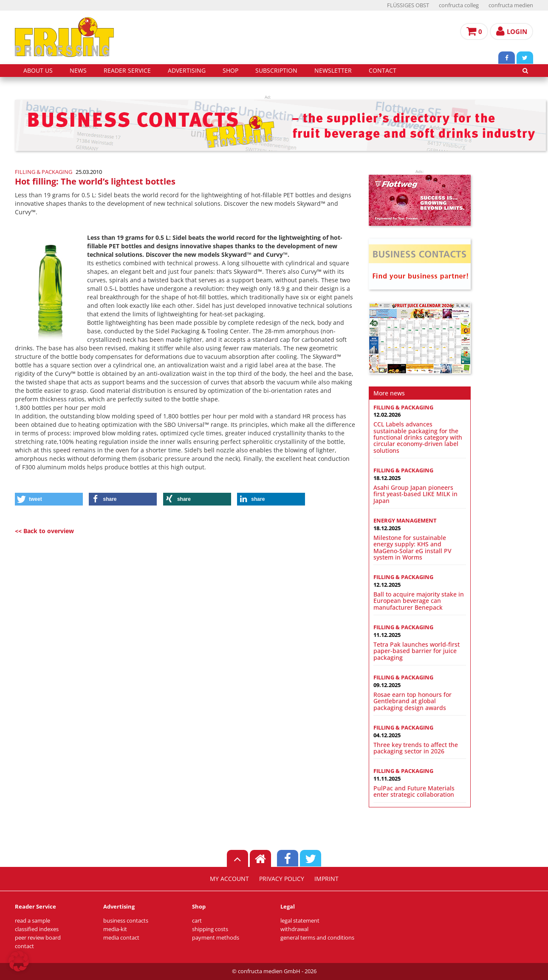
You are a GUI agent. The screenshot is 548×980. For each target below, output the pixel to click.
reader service (127, 71)
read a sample (32, 921)
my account (229, 879)
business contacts (126, 921)
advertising (187, 71)
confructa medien (511, 5)
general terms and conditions (317, 938)
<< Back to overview (44, 531)
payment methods (216, 938)
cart (197, 921)
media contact (121, 938)
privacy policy (282, 879)
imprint (326, 879)
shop (230, 71)
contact (383, 71)
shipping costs (210, 929)
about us (38, 71)
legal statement (300, 921)
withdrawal (294, 929)
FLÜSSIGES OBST (408, 5)
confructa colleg (459, 5)
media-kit (115, 929)
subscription (276, 71)
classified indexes (37, 929)
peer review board (38, 938)
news (78, 71)
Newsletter (333, 71)
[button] (49, 499)
